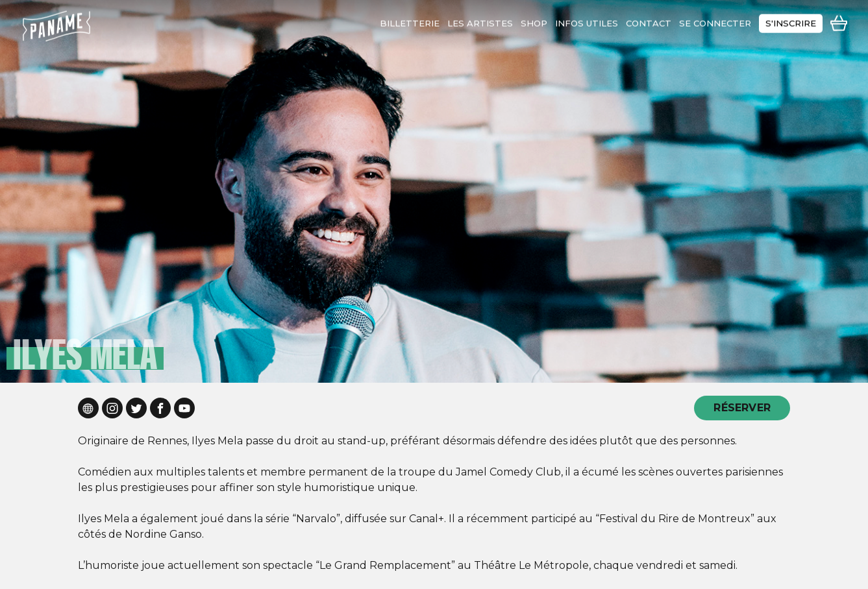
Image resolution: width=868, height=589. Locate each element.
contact (649, 20)
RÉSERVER (742, 408)
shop (534, 20)
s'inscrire (791, 20)
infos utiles (587, 20)
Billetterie (410, 20)
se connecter (715, 20)
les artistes (480, 20)
